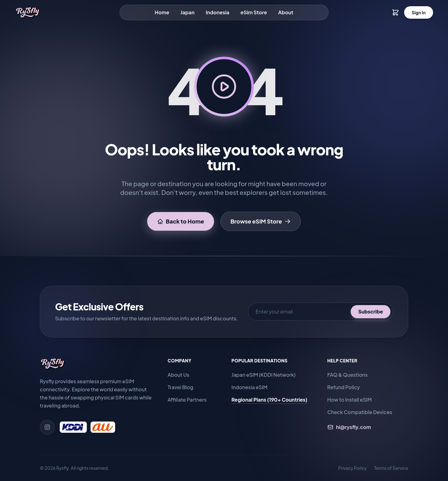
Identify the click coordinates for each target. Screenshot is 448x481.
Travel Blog (181, 387)
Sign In (419, 12)
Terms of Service (391, 468)
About (286, 12)
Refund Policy (344, 387)
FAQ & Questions (348, 375)
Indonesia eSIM (250, 387)
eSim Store (254, 12)
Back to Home (181, 221)
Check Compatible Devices (360, 412)
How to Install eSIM (350, 400)
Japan (187, 12)
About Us (179, 375)
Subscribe (371, 311)
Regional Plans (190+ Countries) (269, 400)
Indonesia (217, 12)
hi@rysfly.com (349, 427)
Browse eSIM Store (261, 221)
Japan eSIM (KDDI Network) (264, 375)
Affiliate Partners (187, 400)
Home (162, 12)
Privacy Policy (352, 468)
